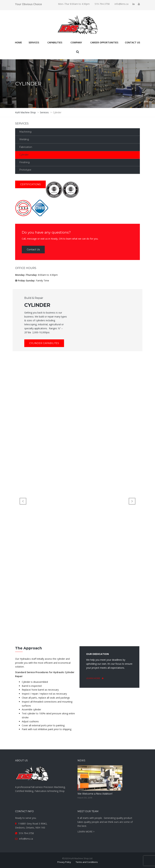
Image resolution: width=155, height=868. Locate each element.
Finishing (24, 162)
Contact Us (33, 250)
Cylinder (24, 155)
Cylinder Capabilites (44, 343)
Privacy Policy (64, 862)
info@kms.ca (121, 4)
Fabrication (26, 147)
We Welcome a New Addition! (95, 794)
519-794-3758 (102, 4)
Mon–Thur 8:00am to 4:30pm (74, 4)
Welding (24, 139)
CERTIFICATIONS (30, 184)
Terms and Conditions (87, 862)
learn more (96, 678)
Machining (25, 132)
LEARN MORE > (86, 832)
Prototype (25, 170)
